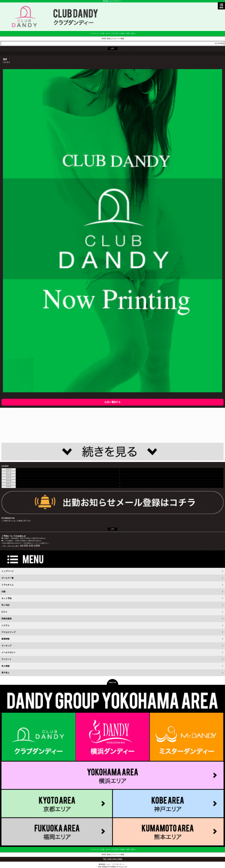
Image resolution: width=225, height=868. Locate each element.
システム (5, 625)
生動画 (122, 33)
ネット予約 (6, 598)
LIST (112, 49)
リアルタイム (95, 33)
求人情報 (5, 666)
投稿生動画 (6, 619)
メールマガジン (9, 652)
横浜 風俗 (106, 1)
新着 (128, 33)
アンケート (6, 659)
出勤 (103, 33)
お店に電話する (112, 402)
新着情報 (5, 639)
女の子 (108, 33)
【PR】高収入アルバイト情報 (113, 39)
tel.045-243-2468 (30, 546)
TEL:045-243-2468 (112, 859)
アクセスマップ (9, 632)
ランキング (6, 646)
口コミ (4, 612)
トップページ (7, 571)
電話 (133, 33)
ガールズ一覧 (7, 578)
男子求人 (5, 673)
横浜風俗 (102, 864)
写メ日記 (115, 33)
